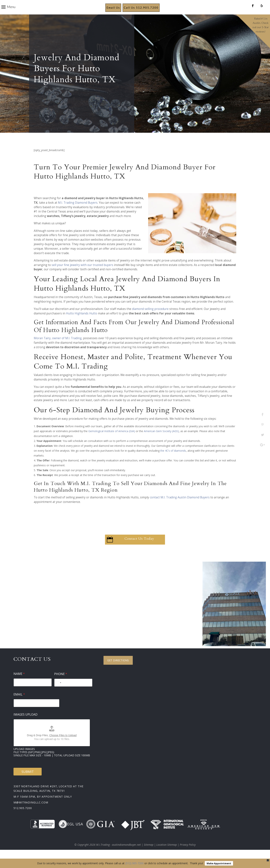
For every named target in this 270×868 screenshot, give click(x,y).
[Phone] (73, 691)
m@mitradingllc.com (31, 811)
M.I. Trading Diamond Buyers (78, 211)
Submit (28, 780)
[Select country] (58, 691)
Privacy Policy (188, 853)
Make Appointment (219, 863)
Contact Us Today (139, 547)
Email (19, 703)
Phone (61, 683)
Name (19, 683)
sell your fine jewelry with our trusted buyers (82, 274)
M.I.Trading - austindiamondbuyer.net (118, 853)
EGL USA (71, 833)
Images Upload (25, 723)
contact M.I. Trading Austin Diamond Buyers (180, 506)
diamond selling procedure (150, 318)
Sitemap (149, 853)
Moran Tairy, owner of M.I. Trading (58, 347)
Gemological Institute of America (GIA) (112, 440)
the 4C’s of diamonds (173, 459)
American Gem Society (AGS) (161, 440)
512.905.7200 (23, 817)
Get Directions (118, 669)
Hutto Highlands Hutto (82, 322)
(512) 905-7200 (134, 863)
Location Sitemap (167, 853)
